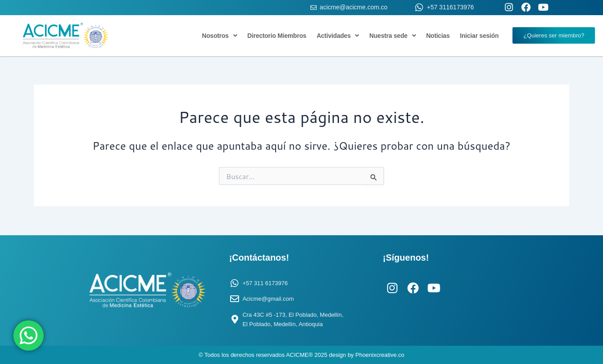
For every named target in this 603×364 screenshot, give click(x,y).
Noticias (438, 36)
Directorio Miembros (277, 36)
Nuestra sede (392, 36)
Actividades (338, 36)
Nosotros (220, 36)
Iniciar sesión (479, 36)
